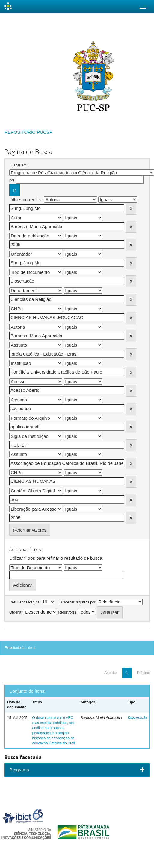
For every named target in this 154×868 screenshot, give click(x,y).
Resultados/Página (24, 602)
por (12, 180)
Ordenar (16, 612)
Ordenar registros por (78, 602)
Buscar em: (18, 165)
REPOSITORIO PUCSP (28, 132)
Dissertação (137, 718)
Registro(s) (67, 612)
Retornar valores (30, 530)
